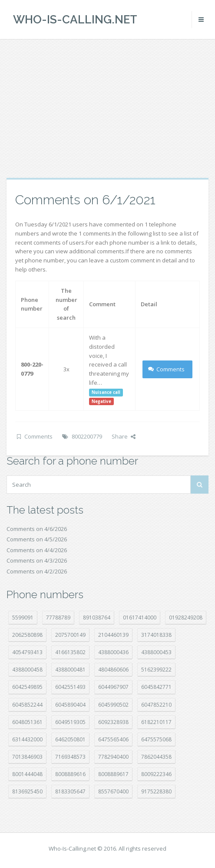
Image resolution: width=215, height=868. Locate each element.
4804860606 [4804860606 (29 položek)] (113, 670)
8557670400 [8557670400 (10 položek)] (113, 791)
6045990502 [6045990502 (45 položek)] (113, 705)
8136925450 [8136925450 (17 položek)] (27, 791)
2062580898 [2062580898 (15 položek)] (27, 635)
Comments (167, 369)
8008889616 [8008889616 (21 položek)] (70, 774)
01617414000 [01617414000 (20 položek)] (140, 617)
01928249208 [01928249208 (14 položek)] (186, 617)
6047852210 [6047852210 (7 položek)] (156, 705)
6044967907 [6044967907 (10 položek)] (113, 687)
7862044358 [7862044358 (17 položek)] (156, 757)
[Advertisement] (107, 108)
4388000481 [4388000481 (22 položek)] (70, 670)
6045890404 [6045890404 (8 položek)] (70, 705)
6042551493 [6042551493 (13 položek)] (70, 687)
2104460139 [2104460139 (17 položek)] (113, 635)
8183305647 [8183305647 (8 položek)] (70, 791)
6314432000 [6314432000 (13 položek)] (27, 739)
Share (124, 436)
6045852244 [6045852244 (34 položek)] (27, 705)
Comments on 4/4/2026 (37, 550)
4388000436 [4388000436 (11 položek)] (113, 652)
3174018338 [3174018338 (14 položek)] (156, 635)
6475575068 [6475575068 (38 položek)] (156, 739)
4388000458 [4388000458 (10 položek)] (27, 670)
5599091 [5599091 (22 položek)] (23, 617)
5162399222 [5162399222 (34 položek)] (156, 670)
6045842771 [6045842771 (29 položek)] (156, 687)
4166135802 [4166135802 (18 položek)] (70, 652)
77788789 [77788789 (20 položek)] (58, 617)
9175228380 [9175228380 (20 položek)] (156, 791)
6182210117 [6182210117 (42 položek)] (156, 722)
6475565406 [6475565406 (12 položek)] (113, 739)
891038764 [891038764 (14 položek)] (97, 617)
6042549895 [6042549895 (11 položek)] (27, 687)
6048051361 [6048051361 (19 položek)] (27, 722)
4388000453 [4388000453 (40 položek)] (156, 652)
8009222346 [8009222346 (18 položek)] (156, 774)
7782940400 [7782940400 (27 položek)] (113, 757)
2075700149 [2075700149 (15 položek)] (70, 635)
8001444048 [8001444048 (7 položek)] (27, 774)
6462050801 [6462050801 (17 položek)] (70, 739)
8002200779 (87, 436)
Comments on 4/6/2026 (37, 529)
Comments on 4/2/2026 (37, 571)
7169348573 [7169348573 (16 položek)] (70, 757)
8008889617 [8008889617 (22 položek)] (113, 774)
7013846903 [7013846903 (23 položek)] (27, 757)
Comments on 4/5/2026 (37, 539)
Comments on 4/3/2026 (37, 560)
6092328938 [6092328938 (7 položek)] (113, 722)
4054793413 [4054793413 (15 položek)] (27, 652)
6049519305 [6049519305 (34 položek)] (70, 722)
